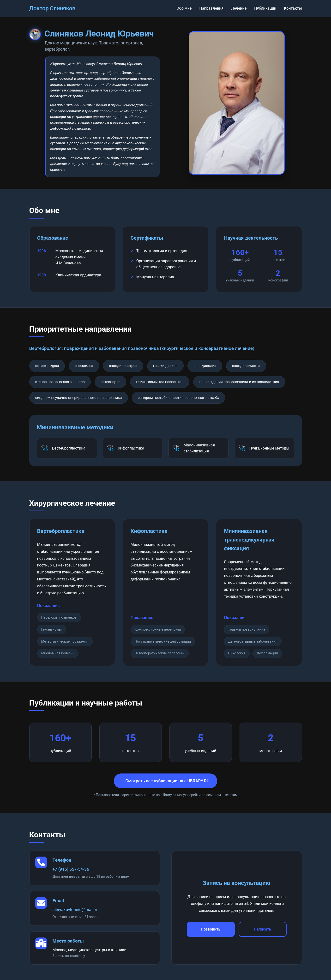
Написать (263, 929)
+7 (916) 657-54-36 (71, 869)
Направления (211, 8)
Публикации (265, 8)
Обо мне (184, 8)
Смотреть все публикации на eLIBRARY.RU (168, 781)
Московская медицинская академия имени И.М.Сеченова (79, 257)
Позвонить (211, 929)
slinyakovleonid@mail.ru (76, 910)
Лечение (239, 8)
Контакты (293, 8)
